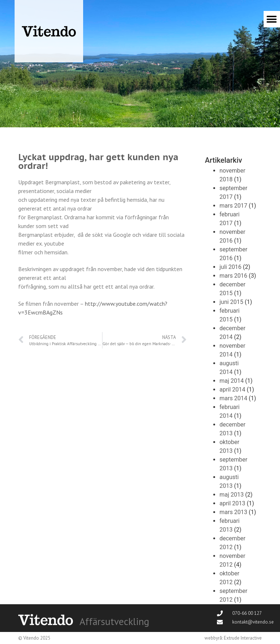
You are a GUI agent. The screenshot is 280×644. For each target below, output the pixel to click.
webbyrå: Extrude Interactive (233, 638)
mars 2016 (233, 276)
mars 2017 (233, 206)
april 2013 (232, 503)
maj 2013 (232, 495)
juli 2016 (230, 267)
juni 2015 (231, 302)
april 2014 (232, 390)
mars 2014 (233, 398)
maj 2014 (232, 381)
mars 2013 (233, 512)
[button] (272, 19)
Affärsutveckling (114, 621)
